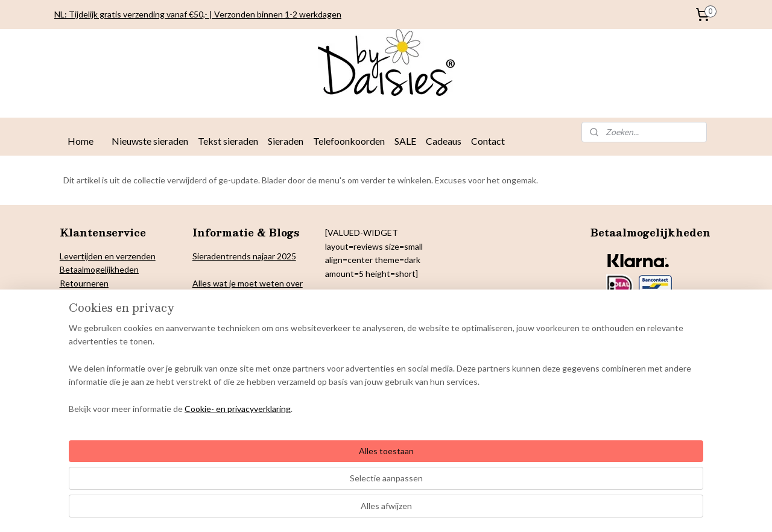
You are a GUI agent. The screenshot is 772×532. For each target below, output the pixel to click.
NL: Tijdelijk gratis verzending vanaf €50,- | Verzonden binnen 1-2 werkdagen (198, 14)
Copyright (79, 324)
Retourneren (84, 283)
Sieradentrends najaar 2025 (244, 256)
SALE (405, 141)
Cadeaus (444, 141)
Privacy (73, 296)
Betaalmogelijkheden (99, 269)
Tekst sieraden (228, 141)
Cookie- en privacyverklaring (223, 511)
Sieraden (286, 141)
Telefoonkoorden (349, 141)
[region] (306, 471)
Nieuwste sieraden (150, 141)
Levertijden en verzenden (108, 256)
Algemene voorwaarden (105, 350)
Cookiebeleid (84, 310)
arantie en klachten (103, 337)
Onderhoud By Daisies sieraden (119, 364)
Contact (488, 141)
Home (81, 141)
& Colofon (118, 324)
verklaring (105, 296)
